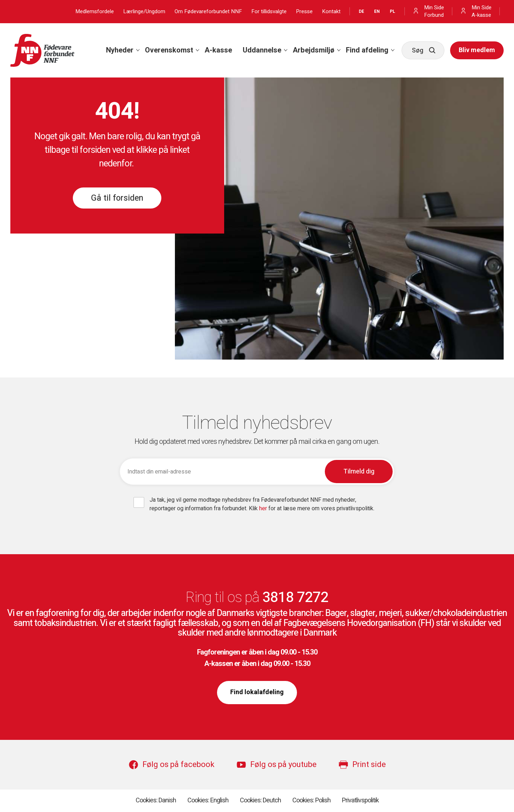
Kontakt (331, 12)
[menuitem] (120, 50)
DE (361, 11)
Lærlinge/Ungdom (144, 12)
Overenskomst (169, 50)
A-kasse (218, 50)
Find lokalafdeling (257, 692)
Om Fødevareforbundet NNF (208, 12)
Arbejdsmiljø (314, 50)
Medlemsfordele (95, 12)
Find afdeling (367, 50)
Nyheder (120, 50)
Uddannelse (262, 50)
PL (392, 11)
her (264, 508)
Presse (304, 12)
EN (377, 11)
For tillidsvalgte (269, 12)
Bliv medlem (477, 50)
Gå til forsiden (117, 198)
